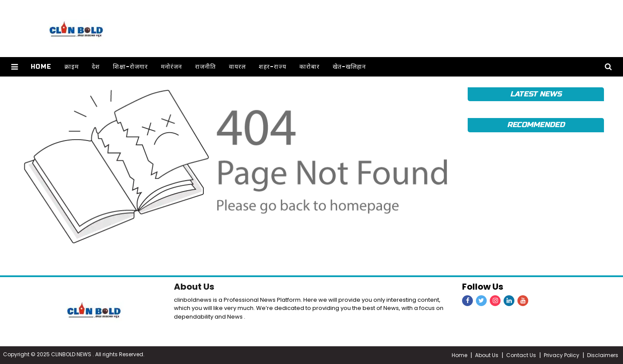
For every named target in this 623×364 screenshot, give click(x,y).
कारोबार (309, 67)
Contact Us (521, 355)
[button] (14, 67)
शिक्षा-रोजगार (130, 67)
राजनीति (205, 67)
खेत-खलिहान (349, 67)
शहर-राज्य (272, 67)
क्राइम (71, 67)
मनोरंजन (171, 67)
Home (41, 67)
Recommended (536, 125)
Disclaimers (603, 355)
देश (95, 67)
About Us (194, 287)
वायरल (237, 67)
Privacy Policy (562, 355)
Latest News (536, 94)
